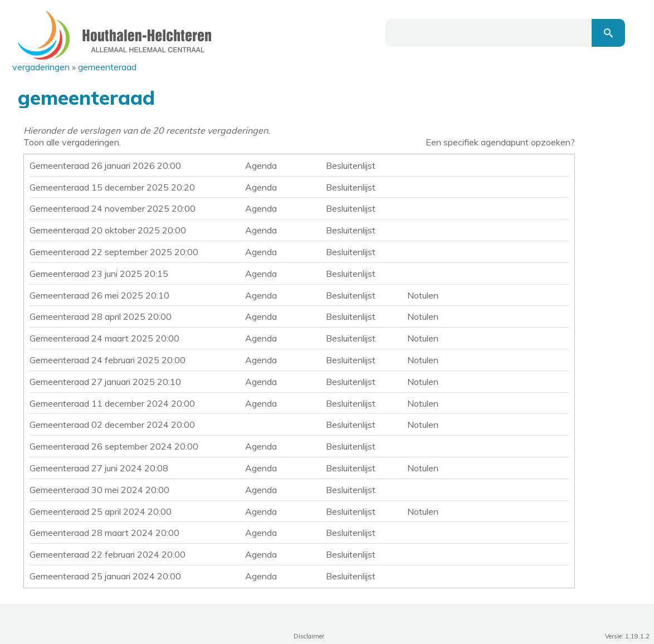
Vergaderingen (41, 67)
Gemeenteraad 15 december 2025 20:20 (112, 187)
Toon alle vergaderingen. (72, 142)
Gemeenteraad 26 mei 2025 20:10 (99, 295)
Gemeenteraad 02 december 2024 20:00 (112, 425)
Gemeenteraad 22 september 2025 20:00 (114, 252)
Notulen (423, 295)
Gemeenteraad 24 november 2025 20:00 (113, 208)
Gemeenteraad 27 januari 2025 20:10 (105, 382)
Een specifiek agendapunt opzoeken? (500, 142)
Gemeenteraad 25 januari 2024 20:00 (105, 576)
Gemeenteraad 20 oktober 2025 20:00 (108, 230)
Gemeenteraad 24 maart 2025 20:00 (104, 338)
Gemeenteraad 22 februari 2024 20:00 (108, 554)
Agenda (261, 165)
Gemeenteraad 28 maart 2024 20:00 (104, 533)
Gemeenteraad (107, 67)
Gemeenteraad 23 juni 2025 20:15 (99, 274)
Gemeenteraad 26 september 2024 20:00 (114, 446)
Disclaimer (309, 636)
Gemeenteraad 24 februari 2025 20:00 (108, 360)
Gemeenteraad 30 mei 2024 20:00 (99, 490)
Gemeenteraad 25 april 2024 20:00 (101, 511)
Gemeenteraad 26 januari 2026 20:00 (105, 165)
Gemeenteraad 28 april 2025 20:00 (101, 316)
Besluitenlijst (351, 165)
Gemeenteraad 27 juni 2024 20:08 (99, 468)
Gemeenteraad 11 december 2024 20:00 (112, 403)
